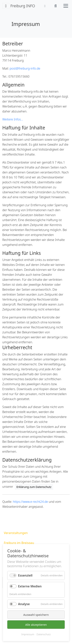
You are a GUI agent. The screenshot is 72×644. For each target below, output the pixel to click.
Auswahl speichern (36, 615)
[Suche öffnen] (56, 6)
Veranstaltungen (16, 533)
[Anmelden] (45, 6)
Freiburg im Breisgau (19, 543)
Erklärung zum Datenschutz (34, 487)
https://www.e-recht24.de (30, 502)
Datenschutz (44, 634)
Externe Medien (30, 586)
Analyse (24, 604)
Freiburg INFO (19, 6)
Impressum (28, 634)
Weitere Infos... (13, 119)
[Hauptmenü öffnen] (66, 6)
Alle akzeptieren (36, 625)
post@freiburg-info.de (25, 68)
